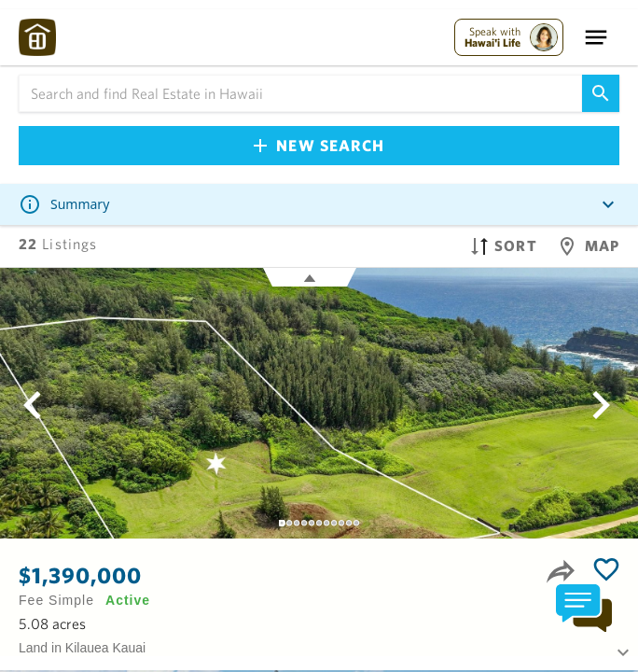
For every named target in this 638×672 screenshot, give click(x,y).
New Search (319, 145)
